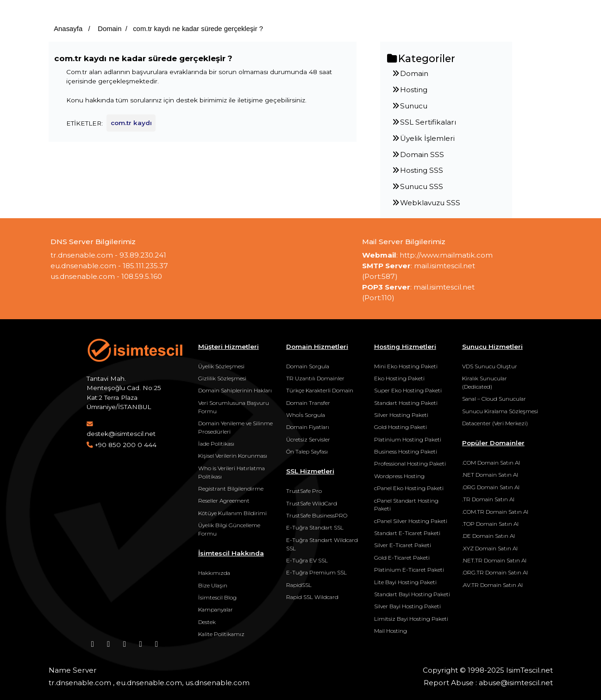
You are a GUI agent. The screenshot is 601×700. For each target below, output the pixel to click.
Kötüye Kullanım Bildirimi (232, 513)
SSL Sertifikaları (424, 122)
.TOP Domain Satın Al (490, 524)
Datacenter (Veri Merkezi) (495, 423)
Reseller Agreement (224, 501)
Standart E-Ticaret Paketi (407, 533)
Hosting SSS (417, 170)
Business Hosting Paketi (406, 451)
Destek (207, 622)
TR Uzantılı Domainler (315, 378)
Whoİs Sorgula (306, 415)
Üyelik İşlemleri (423, 138)
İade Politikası (216, 444)
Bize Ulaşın (213, 585)
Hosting (409, 90)
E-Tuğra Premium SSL (316, 572)
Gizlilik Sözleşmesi (222, 378)
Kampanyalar (216, 609)
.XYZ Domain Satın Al (490, 548)
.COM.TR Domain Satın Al (495, 512)
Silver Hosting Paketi (401, 415)
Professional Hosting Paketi (410, 464)
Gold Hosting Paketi (401, 427)
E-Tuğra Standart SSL (315, 527)
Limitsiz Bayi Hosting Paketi (411, 619)
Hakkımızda (214, 573)
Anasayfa (68, 29)
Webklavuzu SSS (426, 203)
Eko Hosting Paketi (399, 378)
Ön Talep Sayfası (307, 451)
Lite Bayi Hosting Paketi (405, 582)
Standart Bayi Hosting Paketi (412, 594)
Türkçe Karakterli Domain (320, 390)
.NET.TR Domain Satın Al (494, 560)
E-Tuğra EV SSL (307, 560)
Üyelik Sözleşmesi (221, 366)
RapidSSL (299, 585)
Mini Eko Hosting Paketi (406, 366)
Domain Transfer (308, 403)
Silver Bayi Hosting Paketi (407, 606)
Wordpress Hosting (399, 476)
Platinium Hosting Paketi (408, 439)
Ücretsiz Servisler (308, 439)
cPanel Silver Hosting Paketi (411, 521)
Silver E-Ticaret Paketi (403, 545)
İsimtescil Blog (217, 597)
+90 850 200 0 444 (126, 445)
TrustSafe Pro (304, 491)
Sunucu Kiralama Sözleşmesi (500, 411)
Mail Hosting (391, 631)
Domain (109, 29)
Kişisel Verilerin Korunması (233, 456)
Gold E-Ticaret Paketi (402, 558)
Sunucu (409, 106)
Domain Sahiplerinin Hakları (235, 390)
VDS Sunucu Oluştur (490, 366)
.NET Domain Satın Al (490, 475)
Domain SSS (418, 155)
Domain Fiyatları (308, 427)
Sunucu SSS (417, 186)
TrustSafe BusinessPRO (317, 515)
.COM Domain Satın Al (491, 463)
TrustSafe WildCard (312, 503)
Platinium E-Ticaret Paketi (409, 570)
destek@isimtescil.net (121, 434)
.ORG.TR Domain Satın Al (495, 572)
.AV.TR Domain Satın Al (492, 585)
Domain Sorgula (308, 366)
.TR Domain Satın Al (488, 499)
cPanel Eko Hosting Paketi (409, 488)
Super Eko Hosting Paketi (408, 390)
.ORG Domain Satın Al (491, 487)
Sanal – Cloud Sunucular (494, 399)
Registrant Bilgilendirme (231, 489)
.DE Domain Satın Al (488, 536)
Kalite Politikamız (221, 634)
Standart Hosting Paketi (406, 403)
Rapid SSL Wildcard (312, 597)
